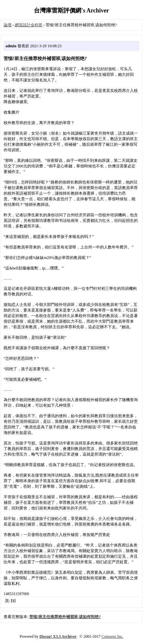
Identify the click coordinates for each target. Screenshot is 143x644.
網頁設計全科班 (29, 25)
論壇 (8, 25)
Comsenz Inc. (112, 636)
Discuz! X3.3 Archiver (58, 636)
